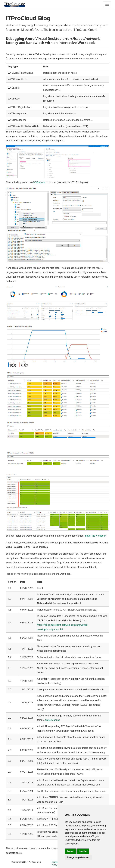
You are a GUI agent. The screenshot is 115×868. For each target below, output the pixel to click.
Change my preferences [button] (78, 857)
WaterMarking (53, 720)
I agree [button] (70, 851)
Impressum (56, 862)
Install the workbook (95, 536)
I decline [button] (83, 851)
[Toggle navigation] (107, 4)
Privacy (54, 865)
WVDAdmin (39, 182)
